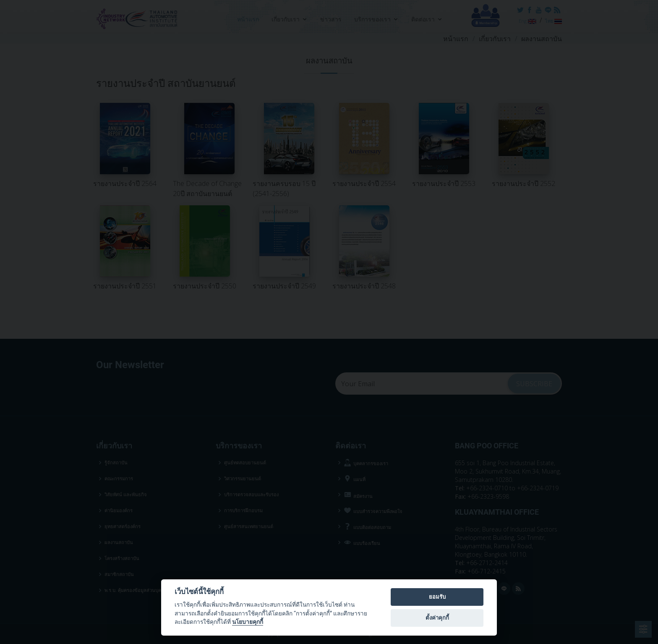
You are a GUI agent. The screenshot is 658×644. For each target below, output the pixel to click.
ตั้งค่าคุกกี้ (437, 618)
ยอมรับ (437, 597)
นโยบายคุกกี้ (248, 622)
